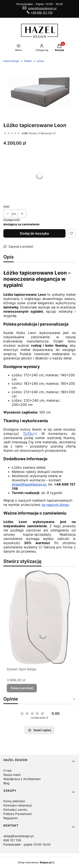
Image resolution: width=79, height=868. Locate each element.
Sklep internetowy (35, 862)
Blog (6, 783)
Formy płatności (14, 801)
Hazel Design (11, 61)
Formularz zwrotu (15, 810)
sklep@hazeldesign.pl (42, 8)
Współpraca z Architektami (22, 779)
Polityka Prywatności (18, 814)
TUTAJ (28, 434)
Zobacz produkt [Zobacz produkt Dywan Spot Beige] (22, 688)
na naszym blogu (55, 505)
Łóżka (40, 61)
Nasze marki (12, 775)
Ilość (7, 206)
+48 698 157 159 (42, 12)
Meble (28, 61)
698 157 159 (12, 840)
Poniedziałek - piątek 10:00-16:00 (27, 844)
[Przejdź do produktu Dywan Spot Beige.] (39, 617)
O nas (7, 770)
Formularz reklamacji (17, 805)
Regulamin (11, 818)
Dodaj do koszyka (34, 233)
